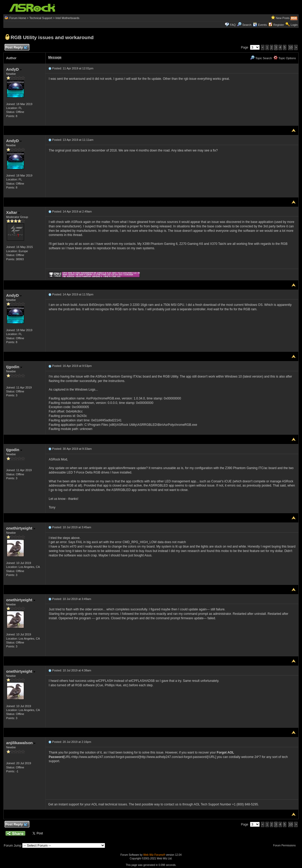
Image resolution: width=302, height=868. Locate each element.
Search (247, 25)
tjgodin (14, 367)
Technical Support (41, 18)
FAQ (233, 25)
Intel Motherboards (67, 18)
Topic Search (261, 58)
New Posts (283, 18)
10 (291, 47)
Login (294, 25)
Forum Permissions (286, 845)
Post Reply (16, 48)
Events (260, 25)
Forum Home (18, 18)
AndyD (14, 69)
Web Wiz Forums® (154, 855)
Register (279, 25)
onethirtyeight (21, 528)
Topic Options (285, 58)
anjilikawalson (21, 743)
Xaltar (13, 212)
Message (55, 57)
